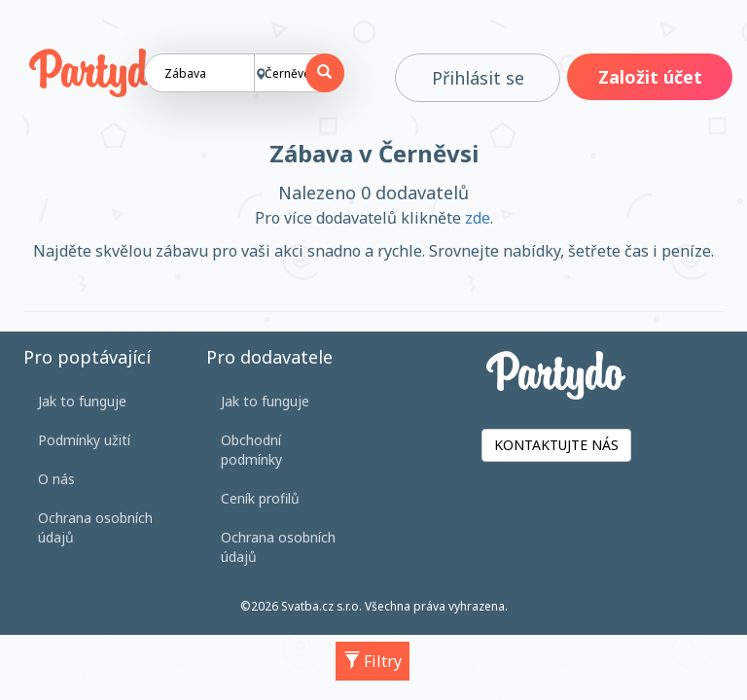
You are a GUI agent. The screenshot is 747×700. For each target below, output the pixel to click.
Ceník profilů (260, 498)
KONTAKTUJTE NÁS (556, 445)
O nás (56, 479)
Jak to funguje (82, 401)
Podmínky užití (84, 440)
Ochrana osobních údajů (95, 527)
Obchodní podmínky (251, 450)
